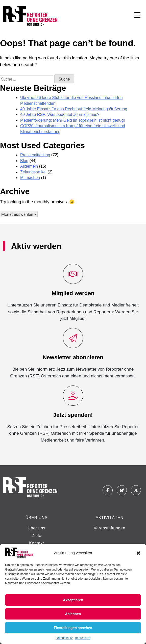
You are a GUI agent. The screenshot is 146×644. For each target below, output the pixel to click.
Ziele (37, 536)
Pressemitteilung (35, 155)
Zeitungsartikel (33, 172)
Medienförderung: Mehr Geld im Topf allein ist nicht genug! (72, 120)
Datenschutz (64, 638)
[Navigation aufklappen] (137, 16)
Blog (24, 161)
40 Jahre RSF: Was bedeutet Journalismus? (60, 114)
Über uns (36, 528)
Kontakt (36, 543)
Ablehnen (73, 614)
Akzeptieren (73, 600)
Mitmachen (30, 178)
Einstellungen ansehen (73, 628)
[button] (138, 553)
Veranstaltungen (109, 528)
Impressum (83, 638)
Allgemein (29, 166)
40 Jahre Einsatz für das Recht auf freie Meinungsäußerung (74, 109)
